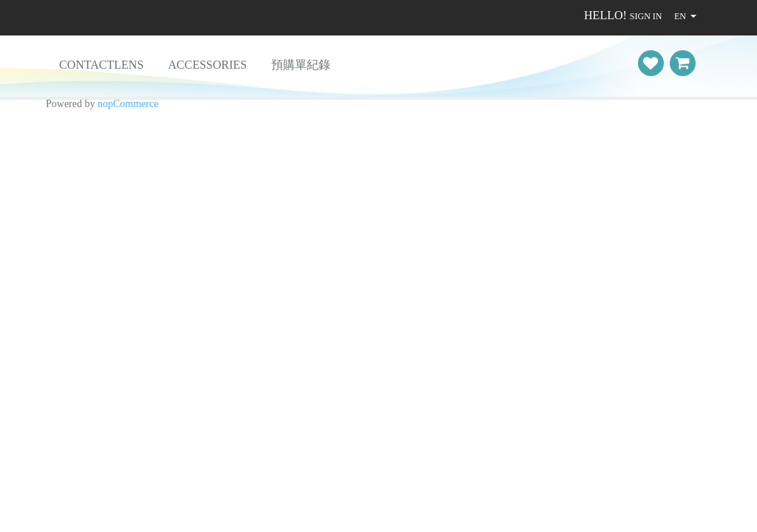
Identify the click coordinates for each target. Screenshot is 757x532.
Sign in (646, 16)
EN (680, 16)
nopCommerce (128, 104)
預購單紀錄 (301, 65)
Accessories (207, 65)
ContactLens (101, 65)
